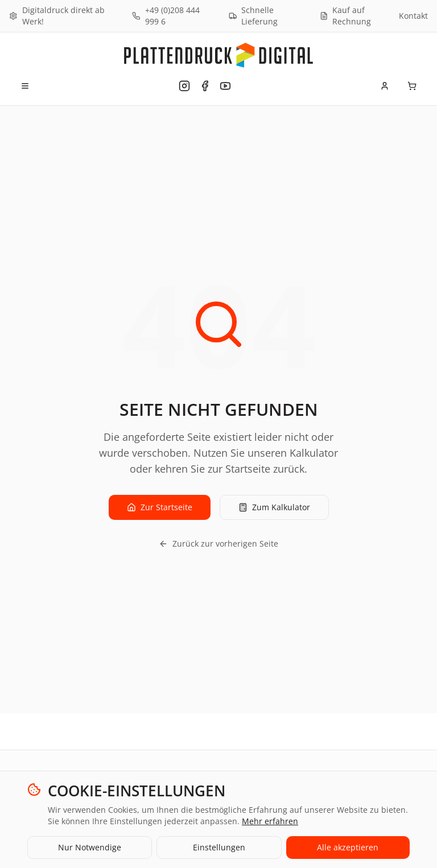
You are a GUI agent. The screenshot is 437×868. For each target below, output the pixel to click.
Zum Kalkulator (274, 507)
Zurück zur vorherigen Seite (218, 543)
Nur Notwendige (90, 847)
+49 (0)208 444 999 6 (166, 16)
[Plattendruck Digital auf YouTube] (225, 86)
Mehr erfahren (270, 821)
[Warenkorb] (412, 86)
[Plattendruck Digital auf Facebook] (205, 86)
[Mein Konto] (385, 86)
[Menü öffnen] (25, 86)
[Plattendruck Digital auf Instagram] (184, 86)
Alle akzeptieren (348, 847)
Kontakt (413, 16)
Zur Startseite (160, 507)
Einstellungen (219, 847)
